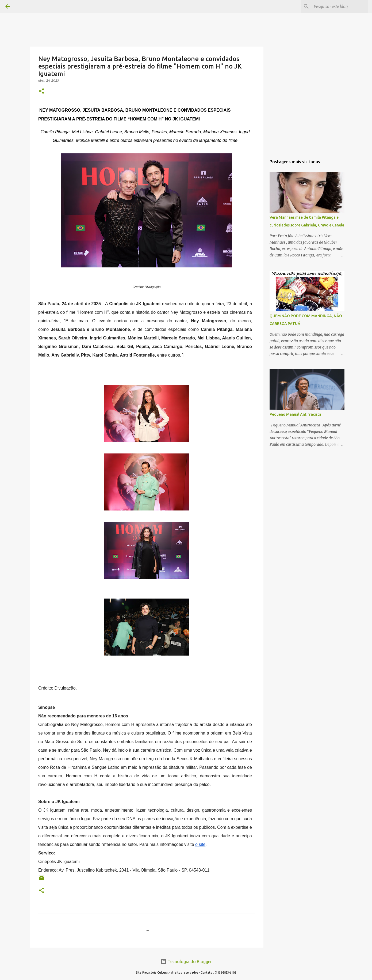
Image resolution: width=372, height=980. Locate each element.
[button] (41, 91)
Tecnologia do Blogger (186, 962)
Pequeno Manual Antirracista (295, 414)
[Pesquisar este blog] (340, 6)
